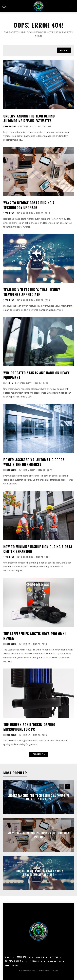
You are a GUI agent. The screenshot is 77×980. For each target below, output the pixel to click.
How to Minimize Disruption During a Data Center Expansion (38, 549)
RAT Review (25, 644)
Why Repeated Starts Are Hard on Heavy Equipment (36, 375)
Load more (38, 754)
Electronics (10, 470)
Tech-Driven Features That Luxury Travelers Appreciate (32, 292)
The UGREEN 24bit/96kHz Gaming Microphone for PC (29, 727)
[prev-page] (62, 786)
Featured (8, 383)
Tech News (9, 213)
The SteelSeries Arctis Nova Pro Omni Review (35, 636)
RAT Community (27, 126)
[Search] (64, 50)
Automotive (10, 126)
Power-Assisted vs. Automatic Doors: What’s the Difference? (34, 462)
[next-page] (68, 786)
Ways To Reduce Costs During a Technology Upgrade (29, 205)
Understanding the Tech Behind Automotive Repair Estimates (29, 118)
